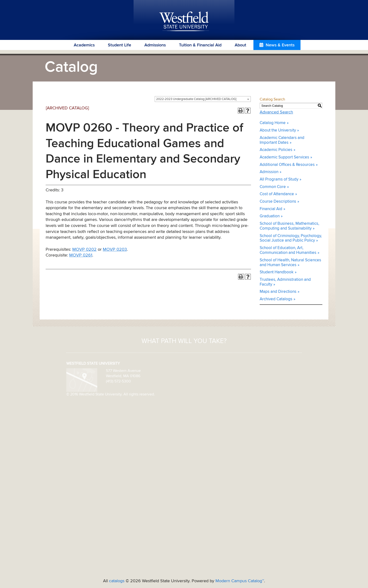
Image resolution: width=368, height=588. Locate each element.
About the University (278, 130)
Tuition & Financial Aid (200, 45)
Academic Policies (276, 150)
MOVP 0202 (84, 250)
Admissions (155, 45)
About (240, 45)
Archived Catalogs (276, 299)
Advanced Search (276, 112)
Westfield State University (184, 22)
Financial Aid (271, 209)
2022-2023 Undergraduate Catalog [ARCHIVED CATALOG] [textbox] (196, 99)
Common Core (273, 187)
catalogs (117, 581)
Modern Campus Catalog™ (240, 581)
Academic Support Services (284, 157)
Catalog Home (273, 123)
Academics (84, 45)
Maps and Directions (278, 292)
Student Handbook (277, 272)
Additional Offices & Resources (287, 165)
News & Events (280, 45)
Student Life (120, 45)
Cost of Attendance (277, 194)
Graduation (270, 216)
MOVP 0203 (115, 250)
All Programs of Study (279, 179)
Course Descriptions (278, 202)
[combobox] (203, 99)
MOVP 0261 (81, 255)
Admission (269, 172)
